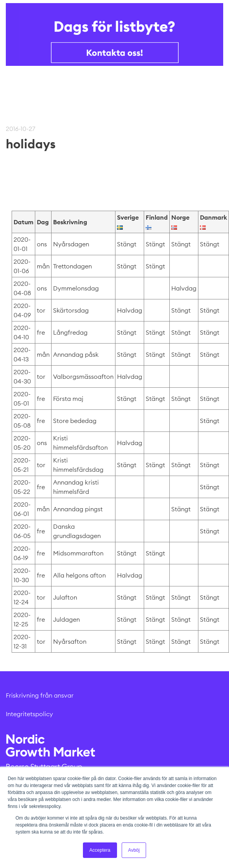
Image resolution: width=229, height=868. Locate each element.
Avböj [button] (134, 850)
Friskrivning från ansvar (40, 695)
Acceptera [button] (100, 850)
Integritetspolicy (29, 714)
